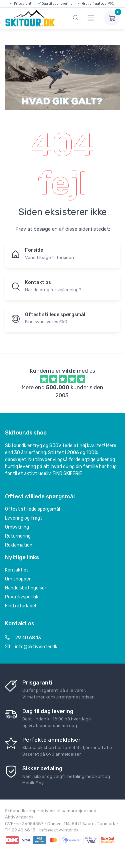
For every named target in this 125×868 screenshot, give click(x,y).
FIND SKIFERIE (67, 474)
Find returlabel (20, 606)
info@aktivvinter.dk (31, 647)
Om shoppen (18, 579)
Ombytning (17, 527)
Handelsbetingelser (26, 588)
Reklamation (19, 545)
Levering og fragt (24, 518)
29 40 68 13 (23, 638)
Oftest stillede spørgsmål (32, 509)
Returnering (18, 536)
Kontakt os (17, 570)
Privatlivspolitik (22, 597)
